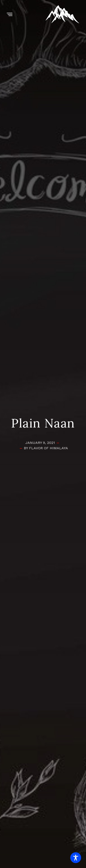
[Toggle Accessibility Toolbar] (76, 858)
